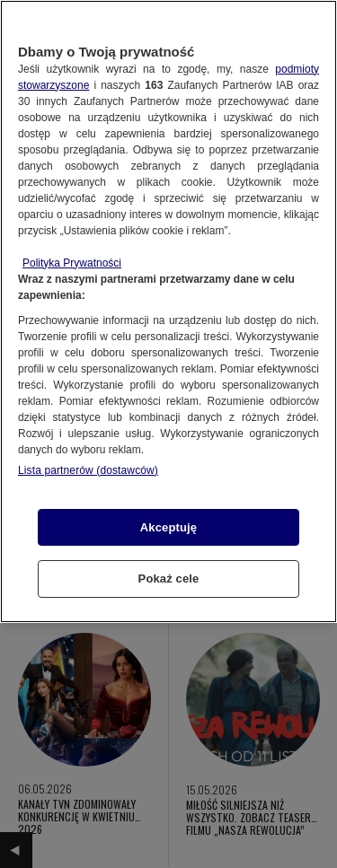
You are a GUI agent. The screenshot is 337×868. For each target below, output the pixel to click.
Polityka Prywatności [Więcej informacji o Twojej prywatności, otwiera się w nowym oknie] (72, 263)
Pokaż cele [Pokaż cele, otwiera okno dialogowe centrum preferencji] (169, 579)
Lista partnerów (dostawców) (88, 470)
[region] (168, 311)
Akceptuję (168, 527)
